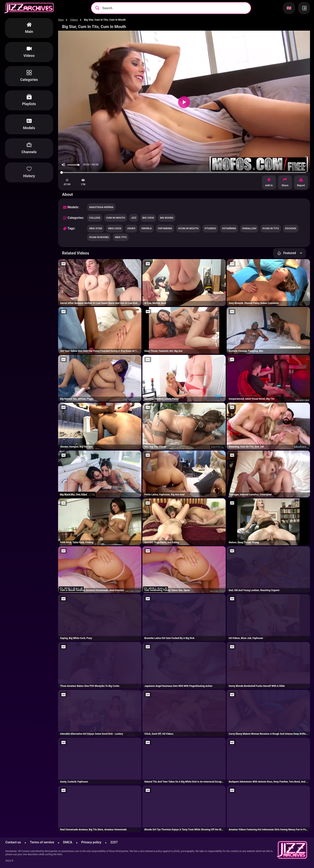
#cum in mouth (188, 228)
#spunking (165, 228)
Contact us (13, 842)
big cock (148, 218)
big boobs (167, 218)
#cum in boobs (99, 237)
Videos (74, 20)
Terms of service (42, 842)
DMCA (68, 842)
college (95, 218)
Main (61, 20)
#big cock (115, 228)
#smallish (249, 228)
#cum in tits (271, 228)
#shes (131, 228)
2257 (114, 842)
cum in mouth (116, 218)
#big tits (121, 237)
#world (147, 228)
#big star (96, 228)
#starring (229, 228)
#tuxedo (210, 228)
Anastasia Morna (101, 207)
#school (291, 228)
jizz (134, 218)
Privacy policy (91, 842)
